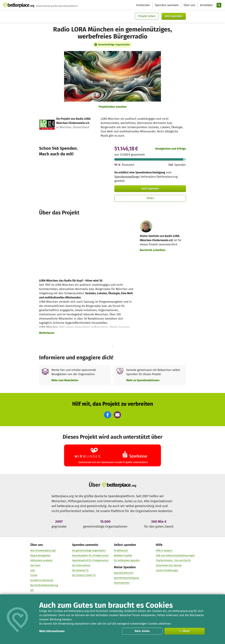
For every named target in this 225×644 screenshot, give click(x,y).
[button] (108, 415)
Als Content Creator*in (84, 575)
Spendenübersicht (124, 573)
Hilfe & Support (164, 550)
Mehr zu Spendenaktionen (143, 380)
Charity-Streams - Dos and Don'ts (173, 560)
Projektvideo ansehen (113, 107)
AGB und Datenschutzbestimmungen (175, 555)
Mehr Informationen (52, 631)
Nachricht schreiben (153, 250)
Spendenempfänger (127, 177)
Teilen (150, 198)
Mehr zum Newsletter (65, 380)
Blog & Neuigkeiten (40, 555)
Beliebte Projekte (123, 555)
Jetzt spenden (174, 16)
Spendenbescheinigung (126, 578)
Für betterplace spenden (127, 560)
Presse (34, 575)
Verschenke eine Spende (169, 565)
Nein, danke (142, 631)
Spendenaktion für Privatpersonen (90, 555)
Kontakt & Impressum (42, 580)
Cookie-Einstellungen (167, 570)
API (32, 590)
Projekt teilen (147, 16)
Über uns (189, 5)
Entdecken (143, 5)
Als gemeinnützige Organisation (89, 550)
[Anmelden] (206, 5)
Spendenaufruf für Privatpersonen (90, 560)
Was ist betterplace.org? (43, 550)
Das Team (35, 565)
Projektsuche (121, 550)
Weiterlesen (47, 333)
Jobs (33, 570)
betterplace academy (41, 560)
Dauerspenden (122, 583)
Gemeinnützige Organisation (114, 45)
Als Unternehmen (81, 565)
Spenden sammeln (167, 5)
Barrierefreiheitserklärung (44, 585)
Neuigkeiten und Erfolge (171, 149)
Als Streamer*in (80, 570)
